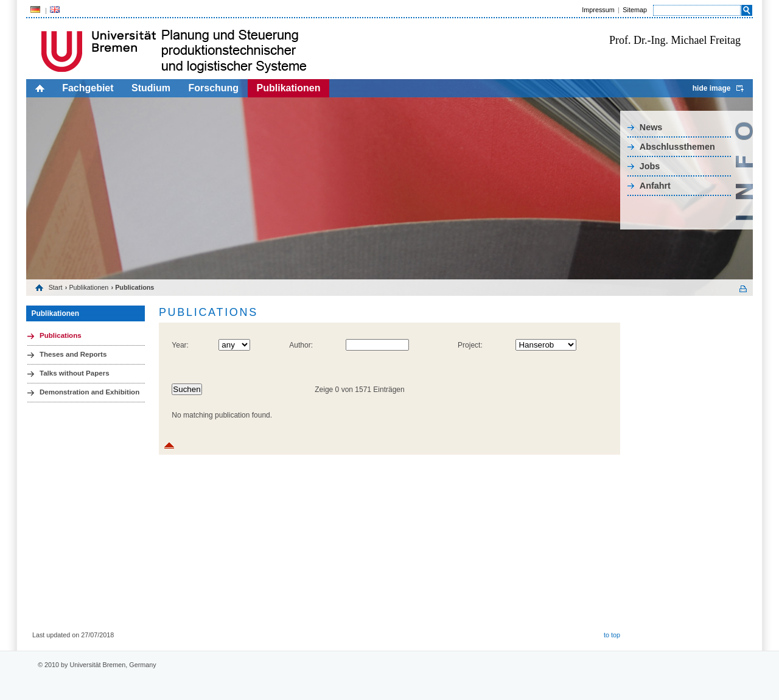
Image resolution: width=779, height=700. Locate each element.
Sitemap (635, 10)
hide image (712, 88)
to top (612, 635)
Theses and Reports (73, 354)
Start (56, 287)
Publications (61, 335)
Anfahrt (655, 186)
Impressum (598, 10)
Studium (151, 88)
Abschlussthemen (677, 147)
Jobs (650, 166)
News (651, 127)
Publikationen (289, 88)
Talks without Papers (75, 373)
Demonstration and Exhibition (89, 392)
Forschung (213, 88)
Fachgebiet (88, 88)
